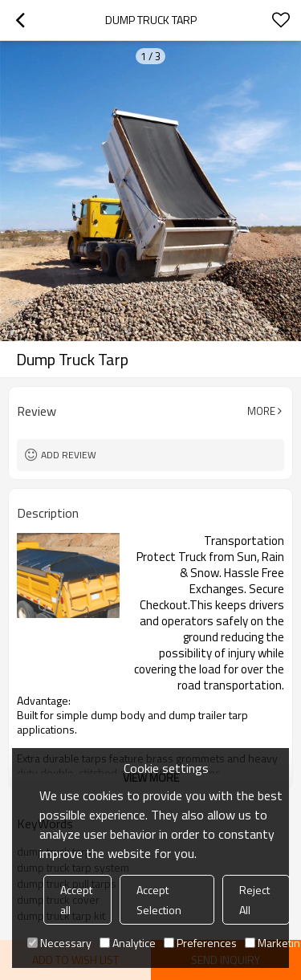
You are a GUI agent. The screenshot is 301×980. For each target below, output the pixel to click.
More (261, 411)
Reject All (254, 900)
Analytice (128, 943)
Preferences (200, 943)
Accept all (76, 900)
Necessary (59, 943)
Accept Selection (159, 900)
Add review (69, 455)
